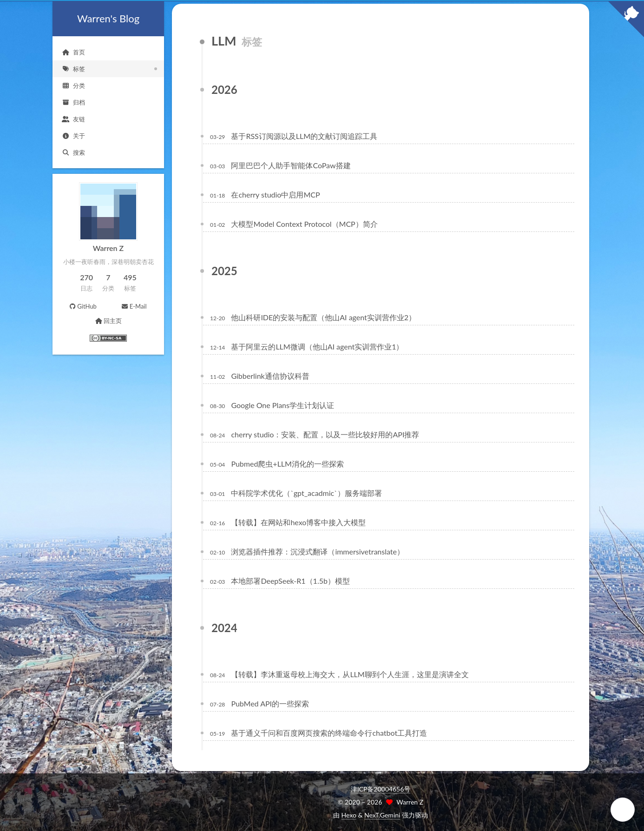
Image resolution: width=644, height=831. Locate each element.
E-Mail (134, 306)
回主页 (108, 321)
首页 (73, 52)
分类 (73, 86)
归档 (73, 102)
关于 (73, 136)
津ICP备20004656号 (381, 789)
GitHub (83, 306)
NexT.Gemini (382, 815)
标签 (73, 69)
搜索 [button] (73, 152)
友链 (73, 119)
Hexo (349, 815)
